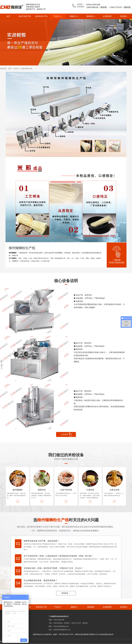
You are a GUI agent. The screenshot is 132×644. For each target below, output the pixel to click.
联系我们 (124, 16)
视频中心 (74, 16)
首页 (8, 16)
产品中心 (58, 16)
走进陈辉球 (107, 16)
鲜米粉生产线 (41, 607)
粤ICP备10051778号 (66, 634)
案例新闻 (91, 16)
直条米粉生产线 (27, 69)
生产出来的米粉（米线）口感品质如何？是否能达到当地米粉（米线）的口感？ (58, 556)
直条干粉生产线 (25, 16)
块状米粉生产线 (41, 16)
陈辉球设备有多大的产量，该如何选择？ (41, 541)
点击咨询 (64, 434)
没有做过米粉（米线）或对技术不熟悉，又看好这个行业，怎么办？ (53, 568)
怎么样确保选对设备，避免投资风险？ (40, 580)
